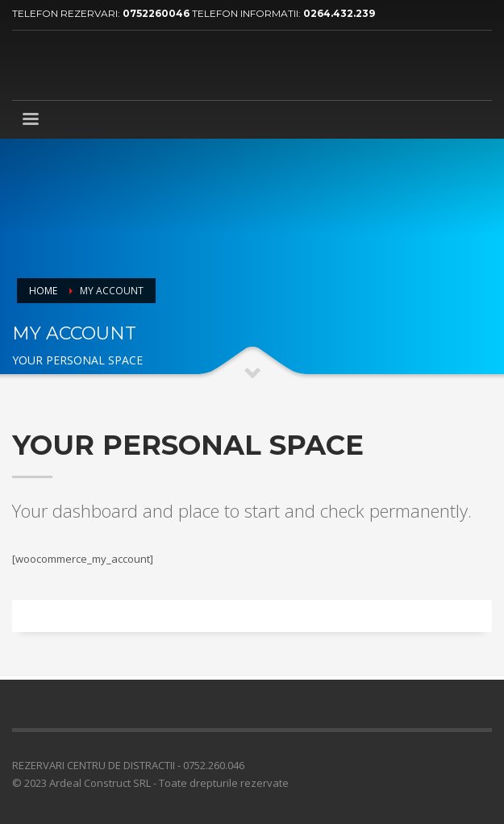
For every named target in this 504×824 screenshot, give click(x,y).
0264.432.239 (339, 13)
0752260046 (157, 13)
